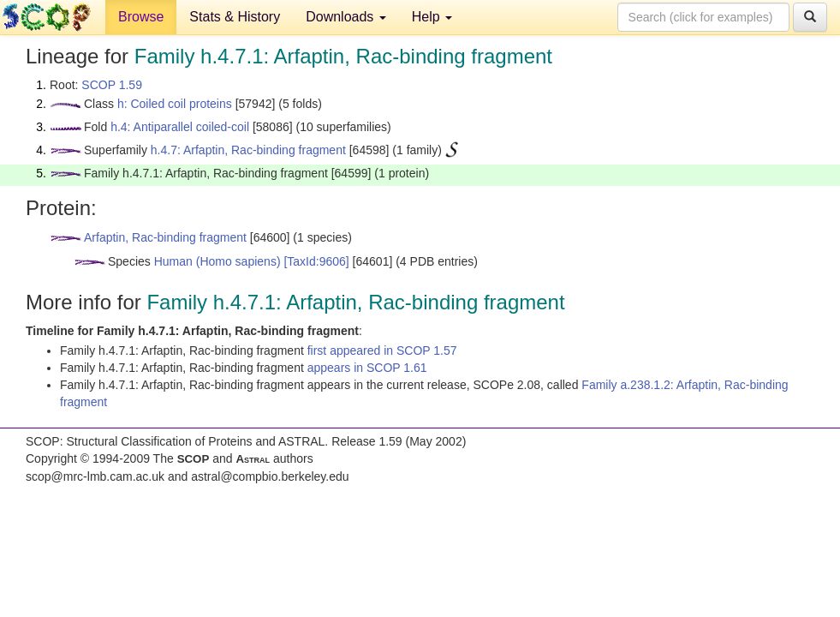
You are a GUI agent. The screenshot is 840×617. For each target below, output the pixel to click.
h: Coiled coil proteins (175, 104)
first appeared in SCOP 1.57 (382, 350)
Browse (141, 17)
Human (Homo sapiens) (217, 261)
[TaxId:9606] (316, 261)
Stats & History (235, 17)
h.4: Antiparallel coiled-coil (180, 127)
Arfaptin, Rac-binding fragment (165, 237)
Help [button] (432, 17)
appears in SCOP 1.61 (367, 368)
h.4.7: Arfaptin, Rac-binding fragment (248, 150)
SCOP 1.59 (112, 85)
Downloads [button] (346, 17)
